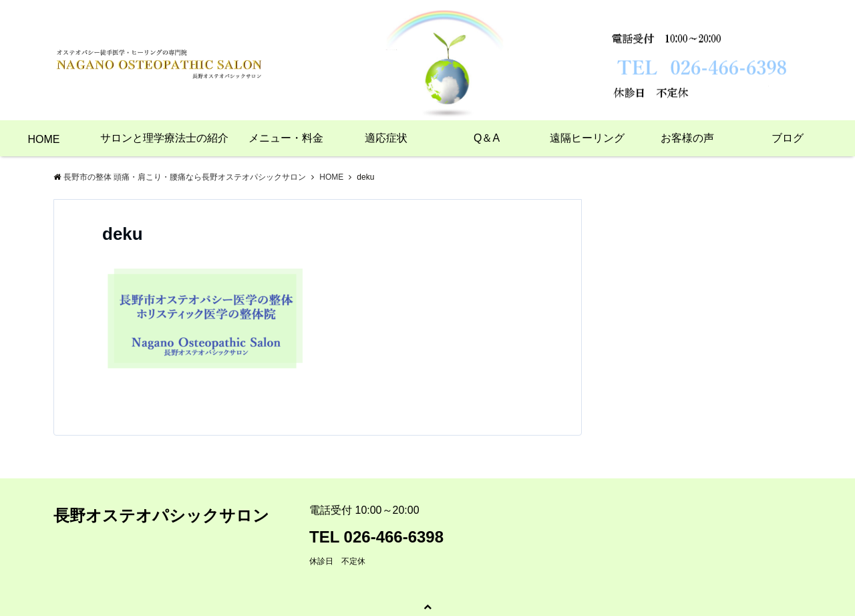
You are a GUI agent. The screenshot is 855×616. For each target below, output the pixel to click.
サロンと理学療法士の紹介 (164, 138)
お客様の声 (687, 138)
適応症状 (386, 138)
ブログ (788, 138)
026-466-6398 (394, 537)
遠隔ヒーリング (587, 138)
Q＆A (487, 138)
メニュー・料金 (286, 138)
